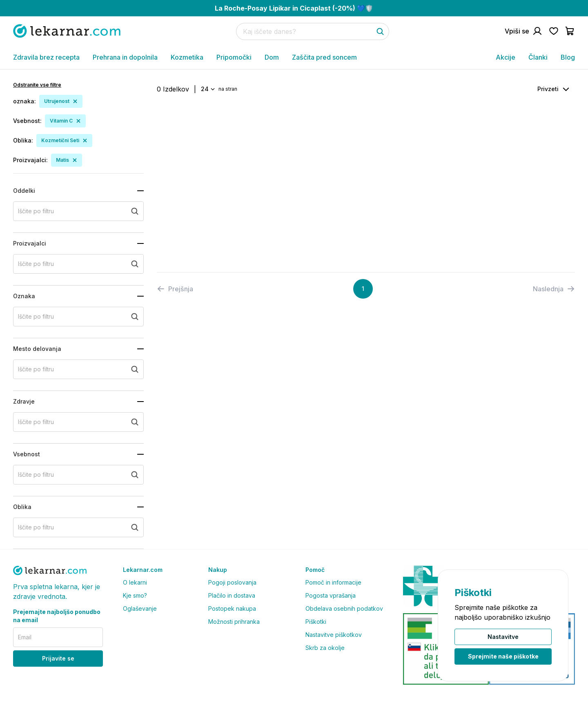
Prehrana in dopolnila (125, 57)
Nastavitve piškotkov (334, 635)
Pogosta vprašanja (331, 595)
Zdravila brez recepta (46, 57)
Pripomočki (234, 57)
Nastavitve (503, 637)
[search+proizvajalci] (78, 264)
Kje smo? (135, 595)
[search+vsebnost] (78, 475)
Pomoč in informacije (333, 582)
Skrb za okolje (325, 648)
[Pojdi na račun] (523, 31)
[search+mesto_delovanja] (78, 369)
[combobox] (207, 89)
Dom (272, 57)
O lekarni (135, 582)
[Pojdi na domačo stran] (67, 31)
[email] (58, 637)
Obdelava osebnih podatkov (344, 608)
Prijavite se (58, 658)
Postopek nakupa (232, 608)
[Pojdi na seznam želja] (554, 31)
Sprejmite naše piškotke (503, 656)
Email (25, 637)
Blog (568, 57)
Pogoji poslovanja (232, 582)
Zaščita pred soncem (324, 57)
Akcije (506, 57)
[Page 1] (363, 289)
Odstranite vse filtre (37, 85)
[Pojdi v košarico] (570, 31)
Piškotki (316, 622)
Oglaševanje (140, 608)
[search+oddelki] (78, 211)
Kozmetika (187, 57)
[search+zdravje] (78, 422)
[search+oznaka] (78, 317)
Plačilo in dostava (232, 595)
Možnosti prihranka (234, 622)
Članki (538, 57)
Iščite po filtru (36, 211)
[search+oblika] (78, 527)
